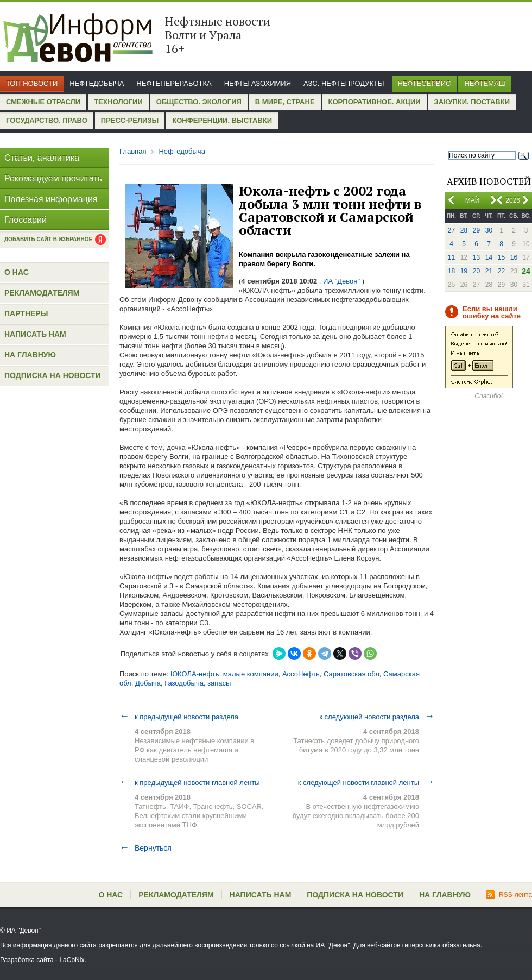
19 (464, 271)
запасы (219, 683)
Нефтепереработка (174, 83)
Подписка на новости (53, 375)
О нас (17, 272)
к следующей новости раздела (377, 717)
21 (489, 271)
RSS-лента (509, 895)
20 (476, 271)
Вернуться (145, 848)
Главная (133, 151)
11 (451, 257)
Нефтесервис (425, 83)
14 (489, 257)
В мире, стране (285, 102)
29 (476, 230)
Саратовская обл (351, 674)
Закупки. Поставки (472, 102)
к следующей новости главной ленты (366, 782)
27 (451, 230)
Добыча (148, 683)
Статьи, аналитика (42, 158)
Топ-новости (32, 83)
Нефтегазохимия (258, 83)
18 (451, 271)
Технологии (118, 102)
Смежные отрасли (43, 102)
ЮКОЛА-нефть (195, 674)
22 (501, 271)
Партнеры (26, 313)
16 (514, 257)
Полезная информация (51, 199)
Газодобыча (184, 683)
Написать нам (35, 334)
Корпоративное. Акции (375, 102)
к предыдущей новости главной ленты (190, 782)
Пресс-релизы (130, 120)
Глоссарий (26, 220)
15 (501, 257)
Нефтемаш (484, 83)
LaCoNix (72, 960)
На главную (30, 355)
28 (464, 230)
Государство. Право (47, 120)
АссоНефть (301, 674)
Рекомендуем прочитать (53, 178)
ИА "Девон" (333, 945)
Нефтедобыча (97, 83)
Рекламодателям (42, 293)
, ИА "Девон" (340, 281)
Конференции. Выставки (222, 120)
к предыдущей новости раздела (179, 717)
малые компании (251, 674)
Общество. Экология (199, 102)
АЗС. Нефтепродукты (344, 83)
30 (489, 230)
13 (476, 257)
